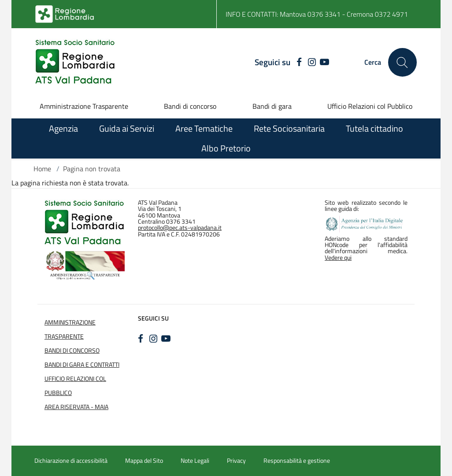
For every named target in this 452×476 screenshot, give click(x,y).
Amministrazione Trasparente (84, 106)
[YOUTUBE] (324, 63)
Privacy (236, 461)
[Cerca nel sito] (402, 62)
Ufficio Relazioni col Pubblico (370, 106)
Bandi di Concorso (72, 351)
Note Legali (195, 461)
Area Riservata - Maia (76, 407)
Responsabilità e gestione (297, 461)
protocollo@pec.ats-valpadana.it (180, 228)
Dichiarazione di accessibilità (71, 461)
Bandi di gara (272, 106)
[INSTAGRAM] (312, 63)
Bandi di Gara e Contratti (82, 365)
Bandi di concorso (190, 106)
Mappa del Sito (144, 461)
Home (42, 169)
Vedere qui (338, 258)
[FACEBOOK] (297, 63)
